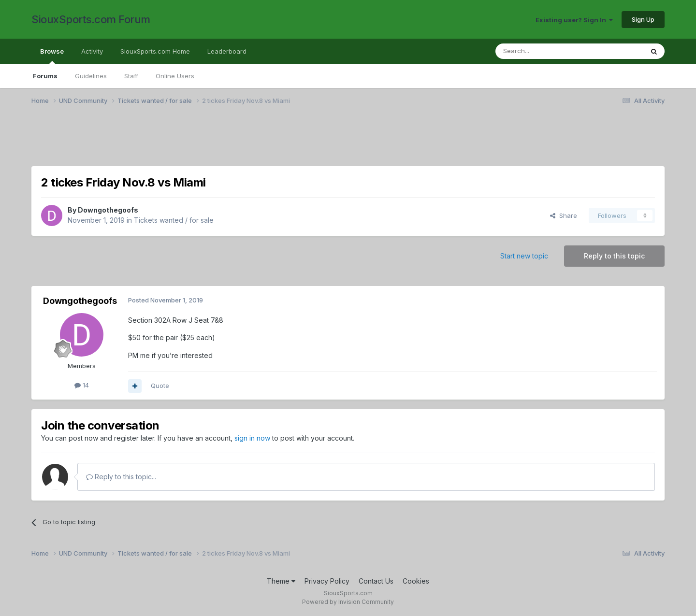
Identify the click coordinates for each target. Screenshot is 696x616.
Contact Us (376, 581)
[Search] (545, 51)
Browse (52, 56)
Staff (131, 76)
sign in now (252, 438)
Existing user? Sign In (574, 20)
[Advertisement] (321, 142)
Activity (92, 51)
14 (82, 385)
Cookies (416, 581)
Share (564, 215)
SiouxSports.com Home (155, 51)
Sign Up (643, 19)
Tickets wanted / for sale (174, 220)
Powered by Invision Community (348, 602)
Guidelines (91, 76)
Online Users (175, 76)
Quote (160, 386)
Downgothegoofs (108, 210)
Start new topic (524, 256)
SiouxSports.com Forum (91, 19)
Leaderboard (227, 51)
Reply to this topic (614, 256)
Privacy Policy (327, 581)
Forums (45, 76)
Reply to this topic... (121, 477)
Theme (281, 581)
